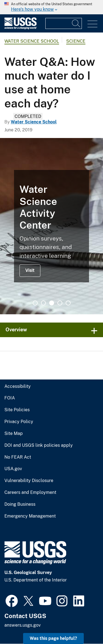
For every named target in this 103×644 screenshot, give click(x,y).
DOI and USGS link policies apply (39, 445)
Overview (16, 330)
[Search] (76, 23)
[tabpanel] (51, 226)
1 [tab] (35, 303)
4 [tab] (60, 303)
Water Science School (32, 41)
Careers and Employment (30, 493)
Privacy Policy (19, 422)
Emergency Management (30, 516)
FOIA (10, 398)
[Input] (64, 23)
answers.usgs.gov (23, 625)
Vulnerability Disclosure (29, 481)
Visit (30, 270)
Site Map (14, 434)
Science (76, 41)
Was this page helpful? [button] (53, 638)
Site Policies (17, 410)
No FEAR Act (18, 457)
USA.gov (13, 469)
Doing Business (20, 504)
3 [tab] (52, 303)
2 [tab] (43, 303)
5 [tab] (68, 303)
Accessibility (18, 386)
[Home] (20, 28)
